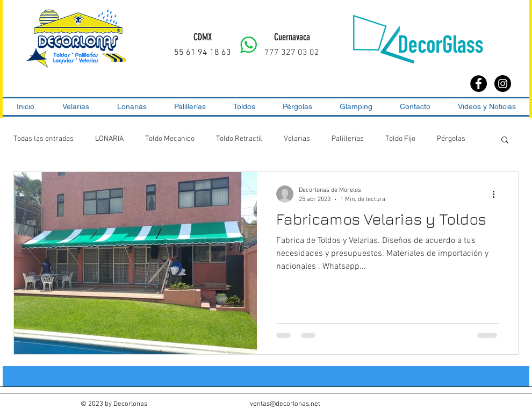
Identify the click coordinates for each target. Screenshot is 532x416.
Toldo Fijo (400, 139)
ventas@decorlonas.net (285, 404)
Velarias (297, 139)
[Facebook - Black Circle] (479, 84)
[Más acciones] (497, 194)
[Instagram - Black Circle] (503, 84)
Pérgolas (451, 139)
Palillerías (348, 139)
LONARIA (109, 139)
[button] (505, 141)
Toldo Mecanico (170, 139)
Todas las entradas (44, 139)
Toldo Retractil (239, 139)
